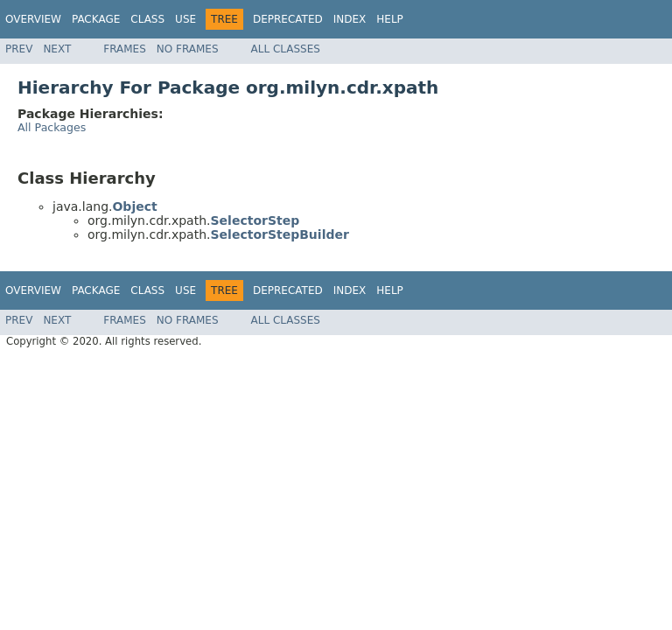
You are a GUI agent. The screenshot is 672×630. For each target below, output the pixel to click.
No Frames (188, 49)
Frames (125, 49)
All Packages (52, 127)
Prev (19, 49)
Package (96, 19)
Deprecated (288, 19)
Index (350, 19)
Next (57, 49)
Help (390, 19)
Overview (33, 19)
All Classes (286, 49)
